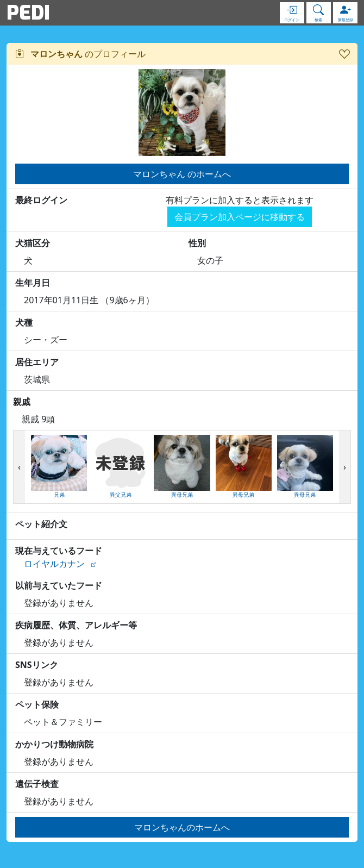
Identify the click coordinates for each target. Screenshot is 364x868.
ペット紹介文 (41, 524)
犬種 (24, 322)
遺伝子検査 (37, 784)
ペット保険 (37, 704)
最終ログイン (41, 200)
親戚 (22, 402)
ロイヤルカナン (54, 564)
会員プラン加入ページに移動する (240, 217)
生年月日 (33, 283)
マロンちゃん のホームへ (182, 174)
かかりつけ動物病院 (54, 744)
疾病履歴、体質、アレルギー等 (76, 625)
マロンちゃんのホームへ (182, 827)
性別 (197, 243)
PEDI (28, 13)
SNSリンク (37, 665)
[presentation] (19, 467)
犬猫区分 (33, 243)
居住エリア (37, 362)
